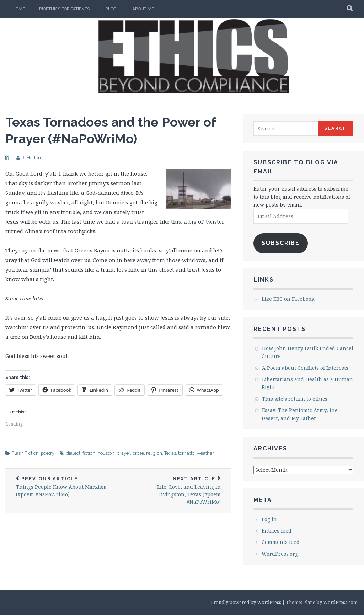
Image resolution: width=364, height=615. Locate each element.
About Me (143, 9)
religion (154, 453)
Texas (170, 453)
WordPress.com (340, 602)
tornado (186, 453)
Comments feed (281, 542)
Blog (111, 9)
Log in (269, 519)
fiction (89, 453)
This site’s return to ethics (295, 399)
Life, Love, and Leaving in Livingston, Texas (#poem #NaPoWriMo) (175, 491)
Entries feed (277, 531)
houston (106, 453)
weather (205, 453)
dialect (73, 453)
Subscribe (281, 243)
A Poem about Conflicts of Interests (305, 368)
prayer (123, 453)
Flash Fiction (25, 453)
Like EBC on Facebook (288, 299)
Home (19, 9)
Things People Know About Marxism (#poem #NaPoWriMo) (62, 487)
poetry (48, 453)
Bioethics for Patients (64, 9)
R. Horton (31, 158)
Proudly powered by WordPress (246, 602)
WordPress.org (280, 554)
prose (138, 453)
